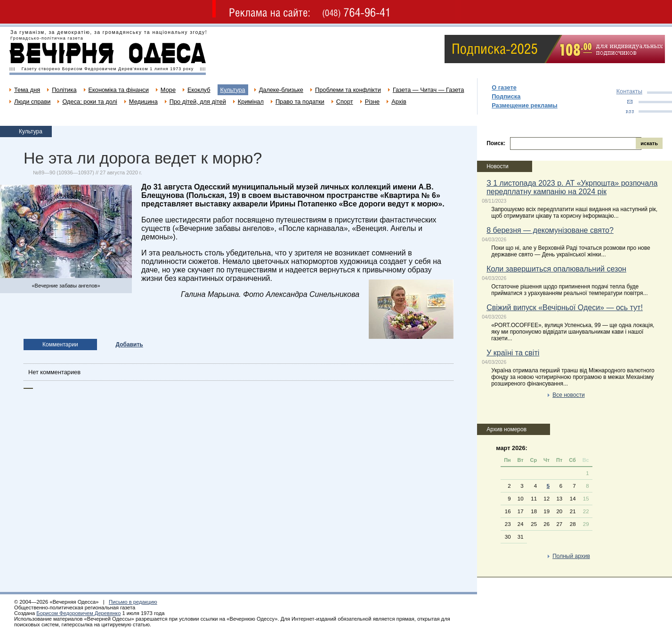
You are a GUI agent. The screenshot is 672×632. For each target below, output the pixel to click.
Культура (233, 90)
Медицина (143, 102)
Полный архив (571, 556)
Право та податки (300, 102)
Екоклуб (199, 90)
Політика (64, 90)
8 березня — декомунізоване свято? (550, 230)
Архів (399, 102)
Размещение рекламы (525, 105)
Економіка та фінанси (119, 90)
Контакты (629, 91)
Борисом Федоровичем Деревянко (78, 613)
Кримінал (251, 102)
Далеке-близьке (281, 90)
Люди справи (32, 102)
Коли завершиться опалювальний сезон (556, 269)
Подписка (506, 96)
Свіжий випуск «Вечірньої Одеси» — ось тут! (565, 308)
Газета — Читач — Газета (429, 90)
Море (168, 90)
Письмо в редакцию (133, 602)
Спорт (345, 102)
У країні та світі (513, 353)
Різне (372, 102)
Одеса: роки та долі (89, 102)
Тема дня (27, 90)
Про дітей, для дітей (198, 102)
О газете (504, 87)
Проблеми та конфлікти (348, 90)
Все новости (568, 395)
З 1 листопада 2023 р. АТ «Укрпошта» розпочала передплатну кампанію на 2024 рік (572, 187)
